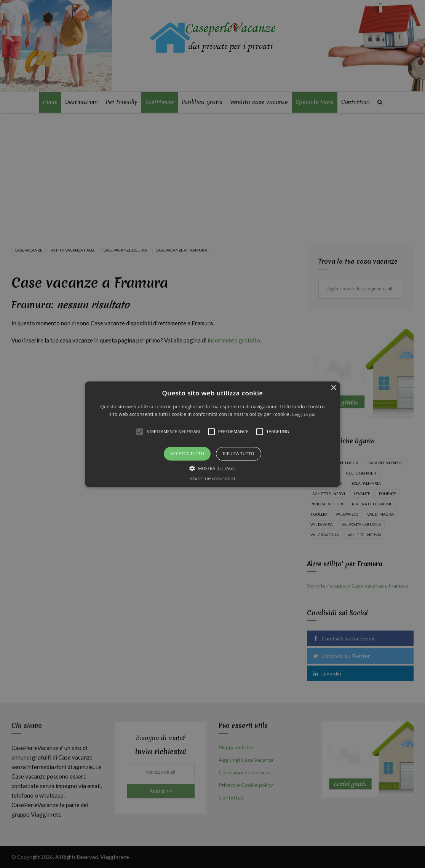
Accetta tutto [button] (187, 454)
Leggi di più (304, 414)
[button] (212, 434)
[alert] (212, 434)
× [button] (333, 388)
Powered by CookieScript (212, 479)
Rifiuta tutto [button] (238, 454)
